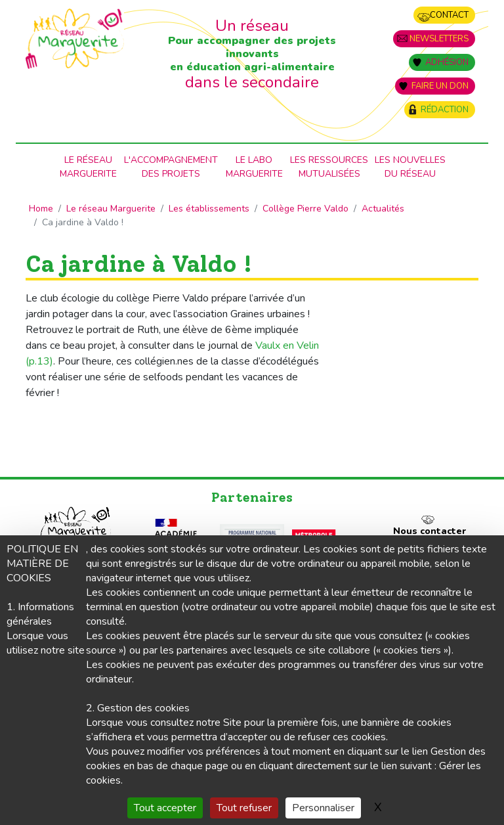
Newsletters (439, 39)
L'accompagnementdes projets (171, 167)
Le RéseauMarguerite (88, 167)
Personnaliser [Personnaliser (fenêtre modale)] (323, 808)
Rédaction (445, 110)
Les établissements (209, 209)
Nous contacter (430, 531)
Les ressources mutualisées (329, 167)
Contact (449, 15)
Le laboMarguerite (254, 167)
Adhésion (447, 62)
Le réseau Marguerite (111, 209)
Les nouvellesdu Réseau (410, 167)
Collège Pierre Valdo (305, 209)
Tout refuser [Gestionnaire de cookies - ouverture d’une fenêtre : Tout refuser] (244, 808)
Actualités (383, 209)
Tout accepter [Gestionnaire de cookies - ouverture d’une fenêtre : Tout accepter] (165, 808)
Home (41, 209)
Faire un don (440, 86)
